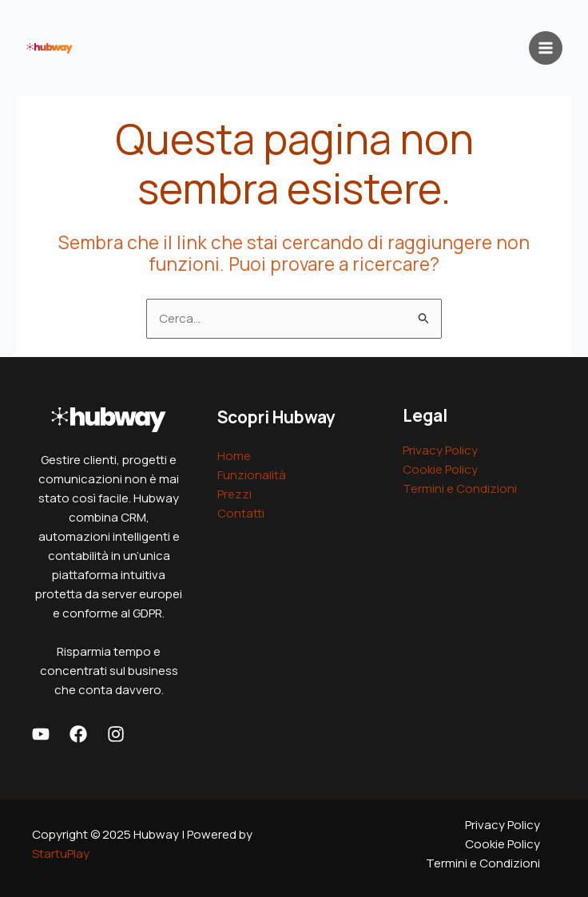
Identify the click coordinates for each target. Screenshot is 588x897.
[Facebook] (78, 734)
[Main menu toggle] (546, 48)
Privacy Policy (440, 450)
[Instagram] (116, 734)
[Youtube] (41, 734)
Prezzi (234, 494)
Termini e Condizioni (460, 488)
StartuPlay (61, 853)
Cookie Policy (440, 469)
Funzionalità (252, 475)
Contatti (241, 513)
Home (234, 456)
